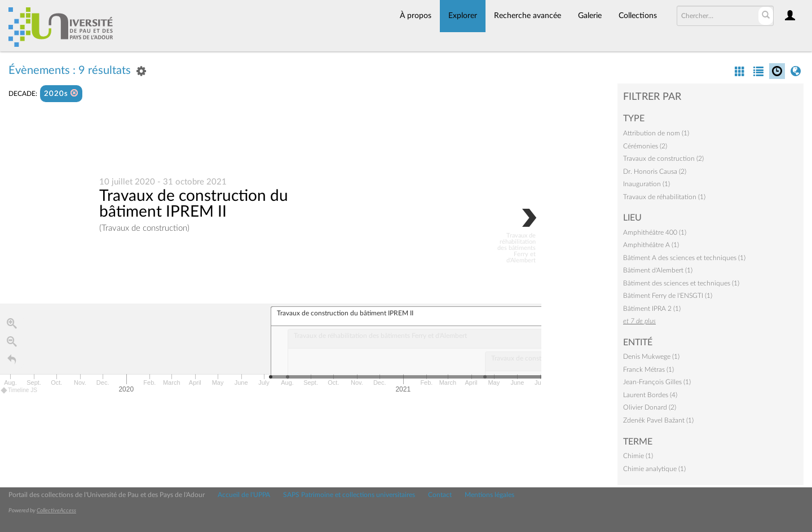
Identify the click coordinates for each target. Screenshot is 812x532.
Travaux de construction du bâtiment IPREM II (194, 204)
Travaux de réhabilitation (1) (664, 197)
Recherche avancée (528, 16)
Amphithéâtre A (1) (651, 245)
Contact (440, 495)
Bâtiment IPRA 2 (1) (652, 309)
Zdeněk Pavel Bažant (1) (658, 420)
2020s (61, 93)
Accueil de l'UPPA (244, 495)
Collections (638, 16)
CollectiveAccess (56, 511)
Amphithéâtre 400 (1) (655, 232)
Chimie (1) (638, 456)
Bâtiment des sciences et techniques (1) (681, 283)
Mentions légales (489, 495)
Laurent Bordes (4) (650, 395)
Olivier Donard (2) (650, 407)
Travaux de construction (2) (663, 159)
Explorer (463, 16)
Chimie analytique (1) (654, 469)
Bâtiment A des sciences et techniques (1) (684, 258)
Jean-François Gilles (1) (657, 382)
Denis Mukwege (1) (651, 357)
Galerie (590, 16)
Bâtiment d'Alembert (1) (658, 270)
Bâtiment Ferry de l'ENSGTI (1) (668, 296)
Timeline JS (19, 391)
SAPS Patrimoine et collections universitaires (349, 495)
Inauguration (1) (646, 184)
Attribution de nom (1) (656, 133)
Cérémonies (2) (645, 146)
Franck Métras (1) (648, 370)
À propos (416, 16)
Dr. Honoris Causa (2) (655, 172)
